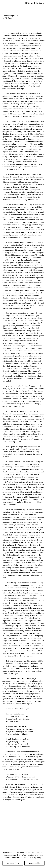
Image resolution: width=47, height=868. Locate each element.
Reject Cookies (34, 863)
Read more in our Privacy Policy (29, 858)
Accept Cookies (13, 863)
